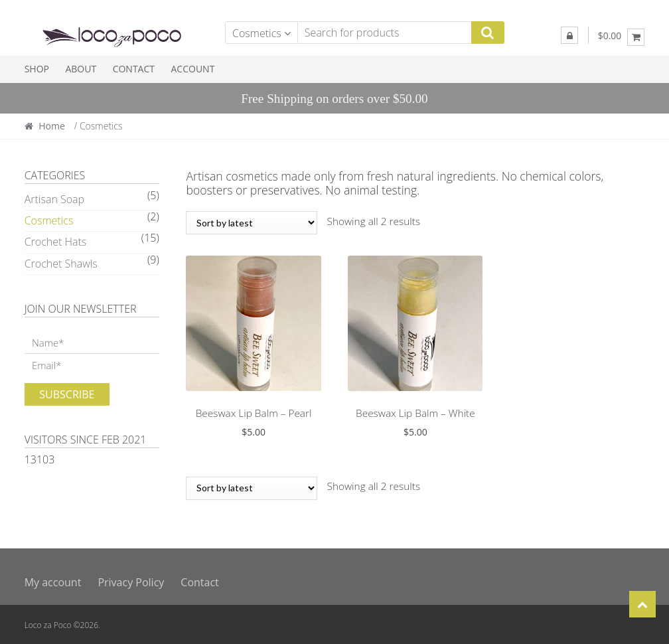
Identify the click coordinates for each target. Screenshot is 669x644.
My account (53, 580)
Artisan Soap (54, 199)
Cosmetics (49, 220)
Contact (134, 69)
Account (193, 69)
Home (52, 126)
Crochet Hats (56, 242)
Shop (37, 69)
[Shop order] (252, 223)
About (81, 69)
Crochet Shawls (61, 264)
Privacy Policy (131, 580)
